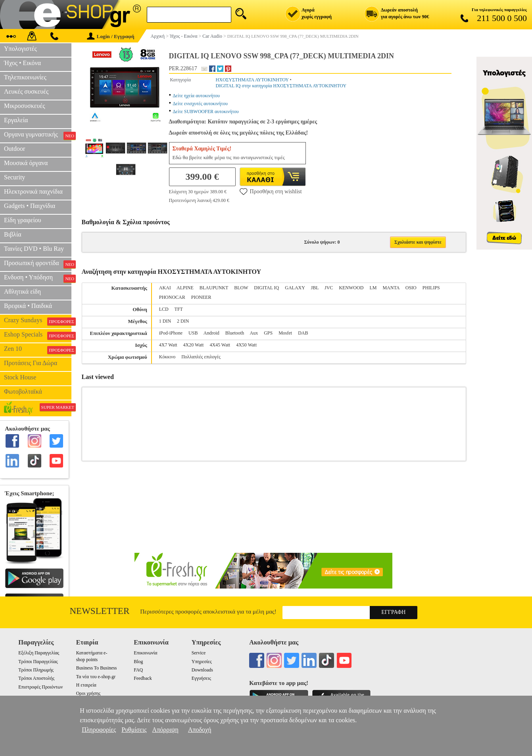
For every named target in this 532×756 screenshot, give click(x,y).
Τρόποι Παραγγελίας (38, 662)
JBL (315, 288)
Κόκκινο (167, 357)
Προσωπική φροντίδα (38, 264)
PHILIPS (431, 288)
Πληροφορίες (99, 730)
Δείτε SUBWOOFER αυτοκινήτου (206, 112)
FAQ (138, 670)
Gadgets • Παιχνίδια (30, 206)
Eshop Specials (38, 335)
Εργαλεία (16, 120)
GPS (268, 333)
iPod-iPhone (171, 333)
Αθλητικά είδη (22, 291)
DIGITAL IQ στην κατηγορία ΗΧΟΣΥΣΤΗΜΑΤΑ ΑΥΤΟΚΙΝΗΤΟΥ (281, 86)
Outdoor (14, 149)
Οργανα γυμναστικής (38, 135)
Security (14, 177)
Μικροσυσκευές (25, 106)
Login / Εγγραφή (111, 36)
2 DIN (183, 321)
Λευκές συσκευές (26, 91)
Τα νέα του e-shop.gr (96, 677)
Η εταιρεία (86, 685)
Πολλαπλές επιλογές (201, 357)
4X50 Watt (246, 345)
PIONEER (201, 297)
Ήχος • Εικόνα (22, 63)
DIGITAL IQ (266, 288)
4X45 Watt (220, 345)
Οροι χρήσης (88, 693)
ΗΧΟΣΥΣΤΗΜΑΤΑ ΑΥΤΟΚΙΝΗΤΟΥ (252, 80)
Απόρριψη (165, 730)
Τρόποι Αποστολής (36, 678)
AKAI (165, 288)
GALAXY (295, 288)
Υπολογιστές (20, 49)
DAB (303, 333)
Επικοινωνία (145, 653)
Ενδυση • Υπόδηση (38, 278)
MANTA (391, 288)
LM (373, 288)
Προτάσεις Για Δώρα (31, 363)
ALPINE (185, 288)
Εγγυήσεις (201, 678)
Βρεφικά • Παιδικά (28, 306)
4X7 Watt (168, 345)
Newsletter (100, 611)
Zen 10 (38, 350)
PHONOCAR (172, 297)
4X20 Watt (194, 345)
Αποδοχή (200, 730)
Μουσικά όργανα (26, 163)
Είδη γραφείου (23, 220)
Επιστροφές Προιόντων (40, 687)
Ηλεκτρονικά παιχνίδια (33, 191)
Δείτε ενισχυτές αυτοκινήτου (200, 104)
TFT (179, 309)
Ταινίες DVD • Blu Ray (34, 249)
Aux (254, 333)
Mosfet (285, 333)
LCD (164, 309)
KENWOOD (351, 288)
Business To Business (97, 668)
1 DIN (165, 321)
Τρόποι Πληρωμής (36, 670)
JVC (329, 288)
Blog (138, 662)
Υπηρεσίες (202, 662)
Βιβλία (13, 234)
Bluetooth (235, 333)
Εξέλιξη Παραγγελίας (39, 653)
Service (199, 653)
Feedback (143, 678)
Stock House (20, 377)
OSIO (411, 288)
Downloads (202, 670)
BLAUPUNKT (214, 288)
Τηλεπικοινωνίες (25, 77)
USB (193, 333)
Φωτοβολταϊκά (23, 391)
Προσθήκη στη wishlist (271, 191)
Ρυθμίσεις (134, 730)
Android (211, 333)
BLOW (241, 288)
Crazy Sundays (38, 321)
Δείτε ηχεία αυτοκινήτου (196, 96)
